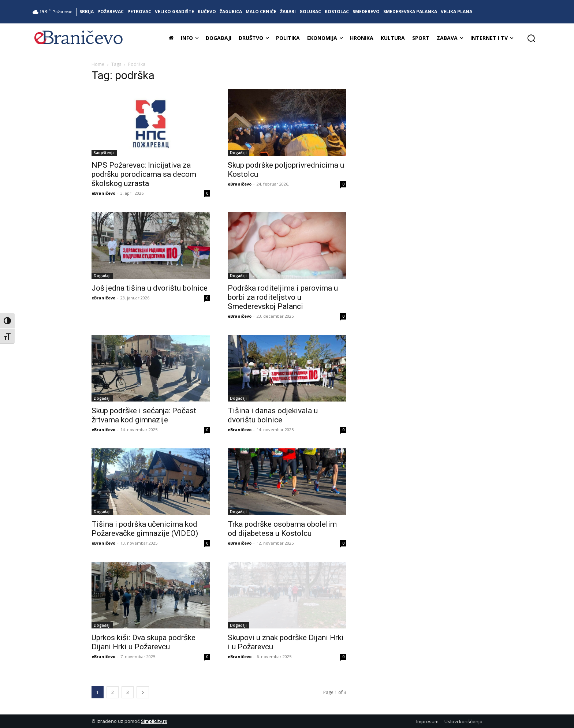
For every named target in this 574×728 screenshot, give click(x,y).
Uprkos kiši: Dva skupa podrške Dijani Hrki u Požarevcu (143, 642)
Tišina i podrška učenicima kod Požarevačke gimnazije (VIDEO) (145, 529)
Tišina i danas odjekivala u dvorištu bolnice (273, 415)
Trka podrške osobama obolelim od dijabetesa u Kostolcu (282, 529)
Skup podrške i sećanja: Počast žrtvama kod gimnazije (144, 415)
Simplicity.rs (154, 721)
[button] (531, 38)
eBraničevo (103, 193)
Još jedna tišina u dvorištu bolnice (150, 288)
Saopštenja (104, 153)
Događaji (238, 153)
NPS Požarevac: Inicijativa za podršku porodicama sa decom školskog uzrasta (144, 174)
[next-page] (143, 692)
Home (98, 64)
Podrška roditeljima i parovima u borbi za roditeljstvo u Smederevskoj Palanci (283, 297)
